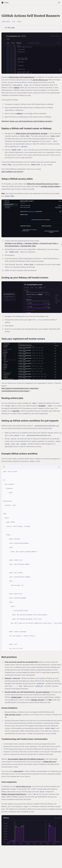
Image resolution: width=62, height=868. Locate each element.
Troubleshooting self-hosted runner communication (24, 739)
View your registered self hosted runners (23, 339)
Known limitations (9, 708)
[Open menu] (59, 3)
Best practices (9, 657)
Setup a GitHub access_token (17, 179)
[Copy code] (59, 467)
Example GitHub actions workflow (19, 454)
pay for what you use (40, 80)
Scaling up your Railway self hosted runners (25, 278)
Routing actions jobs (12, 398)
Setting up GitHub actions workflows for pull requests (30, 421)
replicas (17, 88)
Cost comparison (9, 782)
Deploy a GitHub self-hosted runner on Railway (26, 128)
